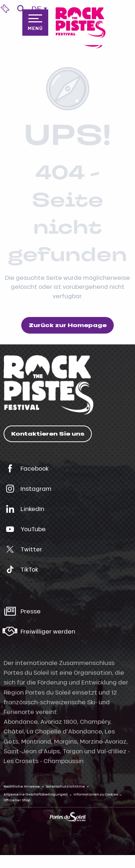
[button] (21, 9)
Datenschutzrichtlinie (65, 786)
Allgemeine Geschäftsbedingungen (36, 794)
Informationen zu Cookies (96, 794)
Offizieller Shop (17, 800)
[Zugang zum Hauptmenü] (35, 22)
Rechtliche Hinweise (22, 786)
